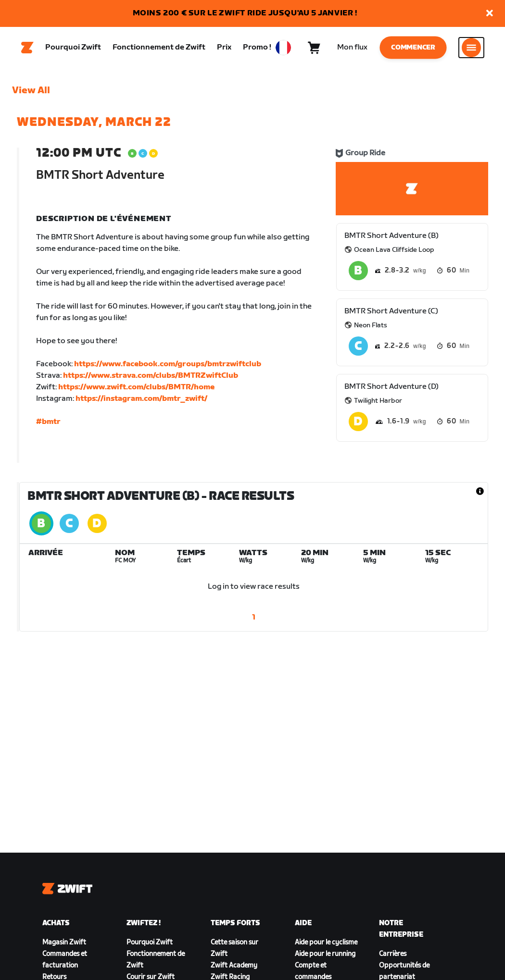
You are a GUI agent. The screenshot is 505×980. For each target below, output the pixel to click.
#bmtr (48, 423)
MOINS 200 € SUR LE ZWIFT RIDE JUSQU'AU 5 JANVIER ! (245, 13)
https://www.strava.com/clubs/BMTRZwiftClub (151, 377)
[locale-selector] (283, 49)
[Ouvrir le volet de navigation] (471, 49)
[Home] (27, 49)
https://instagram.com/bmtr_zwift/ (141, 400)
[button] (490, 14)
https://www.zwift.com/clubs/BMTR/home (136, 389)
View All (31, 92)
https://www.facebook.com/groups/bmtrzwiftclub (168, 366)
